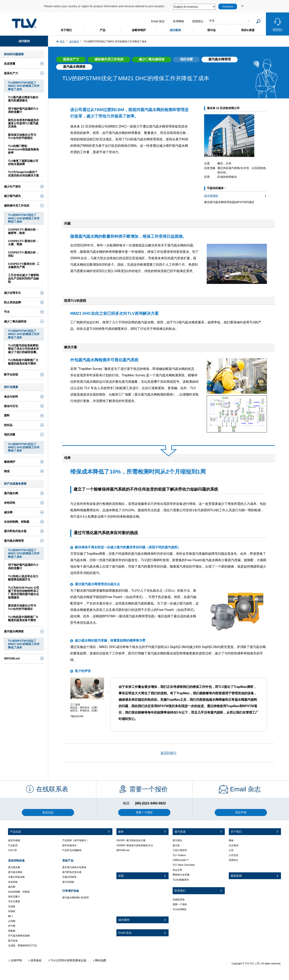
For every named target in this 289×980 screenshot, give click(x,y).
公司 (231, 850)
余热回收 (13, 882)
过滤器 (12, 906)
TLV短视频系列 (181, 880)
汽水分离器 (14, 901)
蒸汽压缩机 (68, 882)
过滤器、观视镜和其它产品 (22, 946)
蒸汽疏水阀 (14, 867)
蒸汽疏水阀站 (15, 872)
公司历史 (234, 855)
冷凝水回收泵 (69, 877)
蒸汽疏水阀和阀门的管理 (75, 898)
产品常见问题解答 (72, 850)
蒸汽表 (176, 845)
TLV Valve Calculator (184, 865)
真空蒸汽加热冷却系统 (74, 867)
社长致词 (234, 845)
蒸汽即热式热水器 (72, 872)
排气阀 (12, 926)
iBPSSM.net (123, 850)
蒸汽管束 (13, 941)
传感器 (12, 911)
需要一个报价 (180, 904)
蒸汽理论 (177, 840)
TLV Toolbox (179, 855)
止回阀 (12, 921)
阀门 (10, 916)
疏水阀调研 (211, 196)
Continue (228, 7)
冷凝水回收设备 (16, 877)
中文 (212, 21)
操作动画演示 (69, 845)
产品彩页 (13, 845)
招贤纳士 (234, 860)
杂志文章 (177, 870)
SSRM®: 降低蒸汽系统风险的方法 (135, 845)
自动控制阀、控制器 (19, 892)
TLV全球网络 (180, 909)
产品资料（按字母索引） (75, 840)
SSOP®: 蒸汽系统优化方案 (131, 840)
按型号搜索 (14, 840)
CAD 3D (12, 850)
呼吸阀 (12, 931)
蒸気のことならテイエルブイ (24, 23)
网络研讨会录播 (181, 875)
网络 (231, 840)
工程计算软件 (180, 850)
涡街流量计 (14, 897)
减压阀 (12, 887)
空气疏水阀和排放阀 (19, 936)
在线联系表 (179, 900)
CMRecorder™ (181, 860)
